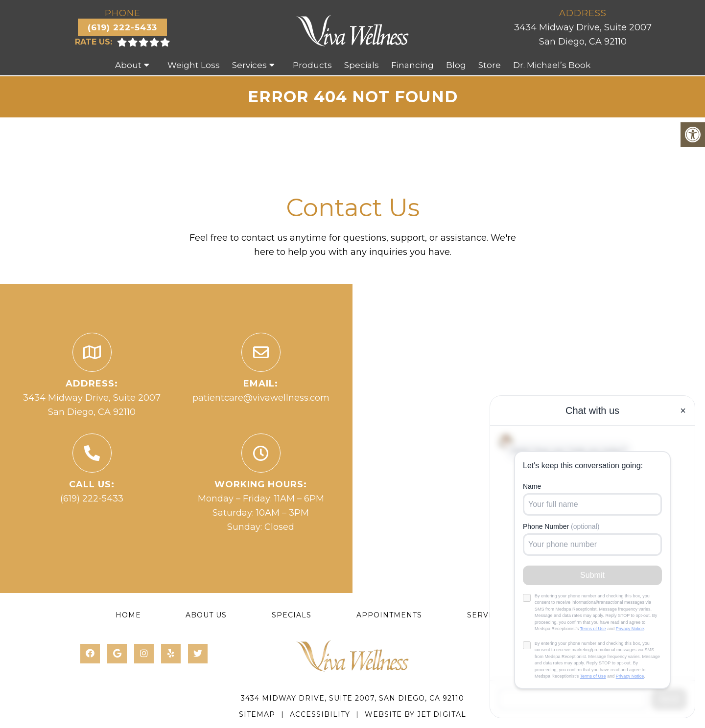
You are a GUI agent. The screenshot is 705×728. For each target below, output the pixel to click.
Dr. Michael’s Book (552, 65)
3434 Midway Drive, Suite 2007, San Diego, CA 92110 (352, 698)
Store (490, 65)
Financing (412, 65)
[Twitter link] (198, 654)
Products (312, 65)
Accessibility (320, 714)
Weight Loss (194, 65)
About (128, 65)
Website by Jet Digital (415, 714)
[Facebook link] (90, 654)
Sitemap (257, 714)
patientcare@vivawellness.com (261, 398)
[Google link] (117, 654)
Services (249, 65)
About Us (206, 615)
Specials (362, 65)
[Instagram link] (144, 654)
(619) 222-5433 (122, 27)
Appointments (389, 615)
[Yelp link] (171, 654)
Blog (456, 65)
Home (128, 615)
